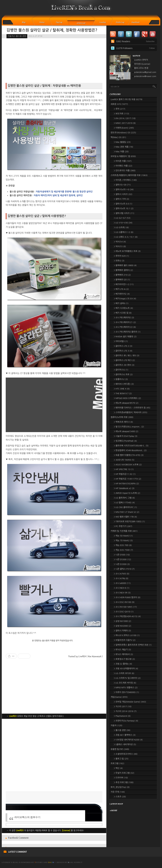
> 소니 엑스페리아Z (124, 318)
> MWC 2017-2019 (125, 123)
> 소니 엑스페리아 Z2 (125, 327)
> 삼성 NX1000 (122, 621)
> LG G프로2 (121, 227)
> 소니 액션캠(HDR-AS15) (127, 616)
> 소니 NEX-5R (122, 593)
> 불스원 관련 (122, 730)
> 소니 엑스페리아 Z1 (125, 322)
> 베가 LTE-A (121, 289)
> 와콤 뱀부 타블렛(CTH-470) (129, 455)
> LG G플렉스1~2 (124, 232)
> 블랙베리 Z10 (122, 275)
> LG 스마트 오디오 (124, 673)
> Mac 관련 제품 (123, 147)
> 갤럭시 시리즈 (123, 194)
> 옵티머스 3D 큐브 (124, 365)
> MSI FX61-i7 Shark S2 (127, 512)
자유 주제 (118, 792)
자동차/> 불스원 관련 (17, 36)
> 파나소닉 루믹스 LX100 (127, 635)
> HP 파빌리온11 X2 (125, 474)
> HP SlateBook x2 (124, 488)
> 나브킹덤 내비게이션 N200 (128, 740)
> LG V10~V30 (123, 223)
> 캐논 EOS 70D (123, 545)
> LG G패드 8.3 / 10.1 (126, 237)
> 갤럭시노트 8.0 (123, 204)
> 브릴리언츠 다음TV (125, 640)
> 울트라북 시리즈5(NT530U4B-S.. (131, 446)
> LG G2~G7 (122, 218)
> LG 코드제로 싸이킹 (125, 683)
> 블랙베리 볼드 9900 (125, 265)
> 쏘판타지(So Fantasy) (126, 721)
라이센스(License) (142, 64)
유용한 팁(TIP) (120, 749)
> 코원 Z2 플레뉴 (123, 664)
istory (39, 862)
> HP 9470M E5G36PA (126, 484)
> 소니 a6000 (122, 583)
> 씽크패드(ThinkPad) (125, 441)
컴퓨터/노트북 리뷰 (122, 417)
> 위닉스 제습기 (122, 650)
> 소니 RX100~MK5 (125, 607)
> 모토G (119, 261)
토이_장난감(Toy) (120, 787)
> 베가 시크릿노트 (123, 308)
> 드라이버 (121, 778)
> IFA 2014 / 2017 (125, 118)
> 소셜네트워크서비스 (126, 754)
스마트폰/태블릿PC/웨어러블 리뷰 (129, 175)
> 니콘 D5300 (122, 559)
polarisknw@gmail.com (145, 72)
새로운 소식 (119, 104)
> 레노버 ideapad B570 (126, 403)
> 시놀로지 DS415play (126, 436)
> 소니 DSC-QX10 (124, 612)
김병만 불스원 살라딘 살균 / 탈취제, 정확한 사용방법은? (52, 30)
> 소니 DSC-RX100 (124, 602)
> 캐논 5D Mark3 (123, 536)
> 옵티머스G (121, 370)
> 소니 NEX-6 (122, 588)
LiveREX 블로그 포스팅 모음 (126, 99)
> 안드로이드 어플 (125, 171)
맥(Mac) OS (118, 137)
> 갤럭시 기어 (121, 199)
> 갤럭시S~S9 (122, 185)
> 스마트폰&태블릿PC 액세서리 (131, 412)
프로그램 (117, 763)
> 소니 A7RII (121, 578)
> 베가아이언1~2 (124, 284)
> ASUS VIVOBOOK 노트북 (128, 465)
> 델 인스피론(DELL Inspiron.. (129, 427)
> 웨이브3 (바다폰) (124, 384)
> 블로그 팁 (121, 759)
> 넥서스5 (120, 246)
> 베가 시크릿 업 (123, 313)
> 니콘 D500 (122, 555)
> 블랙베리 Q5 (122, 280)
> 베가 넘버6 (121, 303)
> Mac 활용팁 (122, 142)
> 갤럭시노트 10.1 (124, 208)
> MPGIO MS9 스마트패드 (127, 398)
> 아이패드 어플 (123, 166)
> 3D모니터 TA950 (124, 460)
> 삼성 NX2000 (122, 626)
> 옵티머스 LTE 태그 (124, 360)
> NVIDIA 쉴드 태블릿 (125, 337)
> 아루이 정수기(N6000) (126, 692)
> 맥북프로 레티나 (123, 422)
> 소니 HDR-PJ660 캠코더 (127, 597)
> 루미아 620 (121, 256)
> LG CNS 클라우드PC (125, 507)
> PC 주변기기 (123, 526)
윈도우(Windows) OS (123, 133)
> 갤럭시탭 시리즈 (124, 213)
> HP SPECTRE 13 (124, 469)
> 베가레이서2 (122, 294)
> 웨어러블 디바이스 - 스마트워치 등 (132, 408)
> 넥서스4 (120, 242)
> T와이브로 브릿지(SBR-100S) (129, 522)
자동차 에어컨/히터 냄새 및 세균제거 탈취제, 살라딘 (58, 195)
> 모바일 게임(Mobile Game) (130, 702)
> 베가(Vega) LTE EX (125, 299)
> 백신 (118, 768)
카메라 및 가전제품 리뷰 (124, 531)
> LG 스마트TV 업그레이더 (127, 678)
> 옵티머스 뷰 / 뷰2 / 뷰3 (127, 356)
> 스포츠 (120, 797)
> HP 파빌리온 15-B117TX (128, 479)
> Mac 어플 (121, 152)
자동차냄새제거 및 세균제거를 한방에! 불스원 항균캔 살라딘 (64, 192)
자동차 (116, 725)
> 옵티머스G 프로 (123, 374)
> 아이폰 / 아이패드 (125, 180)
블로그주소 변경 (141, 68)
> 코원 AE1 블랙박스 (125, 735)
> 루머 (120, 109)
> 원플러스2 (121, 379)
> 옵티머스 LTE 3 (123, 351)
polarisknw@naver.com (145, 76)
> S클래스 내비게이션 (125, 744)
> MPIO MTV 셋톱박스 (126, 688)
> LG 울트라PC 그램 (124, 498)
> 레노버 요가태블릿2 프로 (127, 251)
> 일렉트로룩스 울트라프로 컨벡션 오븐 (133, 645)
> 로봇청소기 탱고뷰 (124, 659)
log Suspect (75, 862)
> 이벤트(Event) (124, 128)
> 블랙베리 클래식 (123, 270)
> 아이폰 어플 (123, 161)
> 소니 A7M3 (122, 574)
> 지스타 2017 (123, 706)
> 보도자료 (121, 114)
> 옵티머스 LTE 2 (123, 346)
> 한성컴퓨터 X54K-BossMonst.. (130, 450)
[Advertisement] (54, 755)
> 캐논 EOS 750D (123, 550)
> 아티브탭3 (121, 341)
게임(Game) (119, 697)
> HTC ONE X (122, 389)
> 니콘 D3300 (122, 564)
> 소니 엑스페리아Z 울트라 (127, 332)
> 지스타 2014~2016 (125, 711)
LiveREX (6, 862)
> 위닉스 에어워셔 (123, 654)
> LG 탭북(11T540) (124, 503)
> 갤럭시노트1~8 (124, 189)
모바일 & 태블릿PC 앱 (123, 156)
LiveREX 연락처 (141, 60)
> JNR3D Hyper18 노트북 (127, 493)
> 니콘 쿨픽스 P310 (124, 569)
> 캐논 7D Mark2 (123, 540)
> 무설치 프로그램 (124, 773)
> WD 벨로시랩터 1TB (125, 517)
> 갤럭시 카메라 (122, 631)
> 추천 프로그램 (124, 782)
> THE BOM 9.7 (123, 393)
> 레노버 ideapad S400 (126, 431)
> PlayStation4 (122, 716)
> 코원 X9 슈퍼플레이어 (126, 669)
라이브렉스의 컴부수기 (27, 817)
